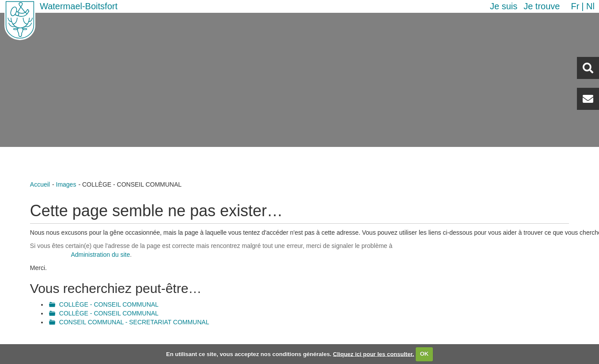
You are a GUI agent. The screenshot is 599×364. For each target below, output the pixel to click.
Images (66, 184)
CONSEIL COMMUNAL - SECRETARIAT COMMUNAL (134, 322)
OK (425, 354)
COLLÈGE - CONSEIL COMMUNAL (109, 304)
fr (575, 6)
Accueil (40, 184)
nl (590, 6)
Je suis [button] (504, 6)
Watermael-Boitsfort (79, 6)
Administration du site (100, 255)
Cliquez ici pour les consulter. (374, 354)
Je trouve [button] (542, 6)
